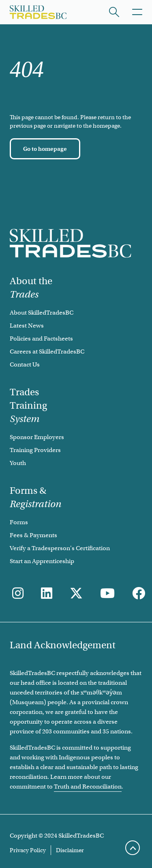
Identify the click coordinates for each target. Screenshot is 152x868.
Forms (19, 522)
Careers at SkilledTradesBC (47, 351)
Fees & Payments (33, 535)
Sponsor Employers (37, 437)
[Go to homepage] (45, 149)
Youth (18, 463)
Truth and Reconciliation (88, 787)
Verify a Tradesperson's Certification (60, 548)
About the (31, 288)
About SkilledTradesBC (42, 313)
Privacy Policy (28, 850)
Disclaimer (70, 850)
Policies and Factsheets (41, 339)
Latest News (27, 326)
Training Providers (35, 450)
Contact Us (25, 364)
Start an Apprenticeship (42, 561)
